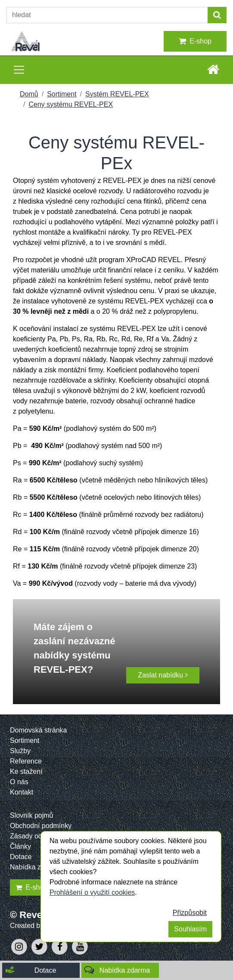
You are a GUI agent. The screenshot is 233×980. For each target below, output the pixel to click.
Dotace (21, 857)
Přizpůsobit (190, 913)
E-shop (195, 41)
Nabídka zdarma (35, 867)
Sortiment (62, 94)
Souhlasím (190, 929)
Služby (20, 751)
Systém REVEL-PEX (117, 94)
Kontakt (22, 792)
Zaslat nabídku (163, 675)
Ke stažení (26, 771)
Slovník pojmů (32, 815)
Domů (29, 94)
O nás (19, 782)
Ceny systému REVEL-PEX (71, 104)
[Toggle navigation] (19, 70)
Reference (26, 761)
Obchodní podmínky (41, 826)
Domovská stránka (39, 730)
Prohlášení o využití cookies (92, 892)
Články (20, 846)
